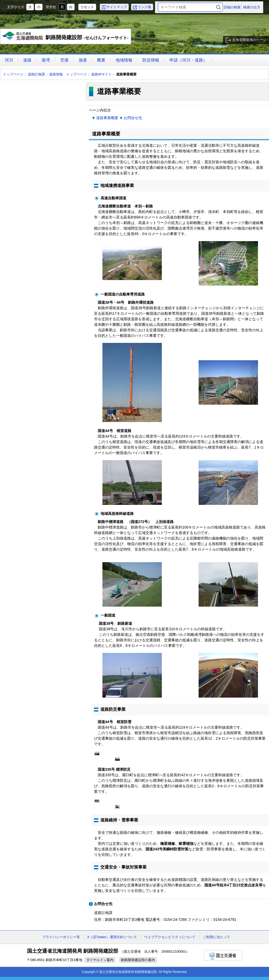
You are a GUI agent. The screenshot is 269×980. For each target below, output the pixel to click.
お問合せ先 (133, 118)
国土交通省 (223, 955)
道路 (27, 60)
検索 (219, 7)
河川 (9, 60)
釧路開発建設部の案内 (138, 960)
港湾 (46, 60)
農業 (101, 60)
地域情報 (124, 60)
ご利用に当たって (216, 937)
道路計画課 (36, 74)
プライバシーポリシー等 (61, 937)
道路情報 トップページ (68, 74)
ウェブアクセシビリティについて (170, 937)
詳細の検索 (232, 7)
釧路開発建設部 (66, 38)
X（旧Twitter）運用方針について (112, 937)
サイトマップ (117, 7)
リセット (87, 7)
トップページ (13, 74)
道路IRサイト (101, 74)
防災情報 (151, 60)
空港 (64, 60)
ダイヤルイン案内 (100, 960)
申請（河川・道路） (188, 60)
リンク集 (144, 7)
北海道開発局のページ (249, 40)
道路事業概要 (107, 118)
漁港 (83, 60)
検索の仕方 (252, 7)
